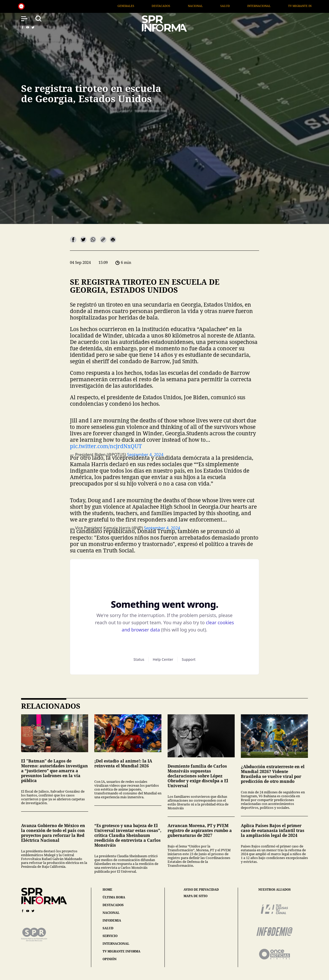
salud (108, 928)
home (107, 890)
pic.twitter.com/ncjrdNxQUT (106, 446)
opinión (109, 959)
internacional (116, 944)
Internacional (267, 6)
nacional (111, 913)
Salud (234, 6)
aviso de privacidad (201, 890)
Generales (134, 6)
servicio (110, 936)
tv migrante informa (121, 951)
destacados (113, 905)
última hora (114, 897)
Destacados (169, 6)
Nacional (204, 6)
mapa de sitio (195, 896)
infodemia (112, 920)
